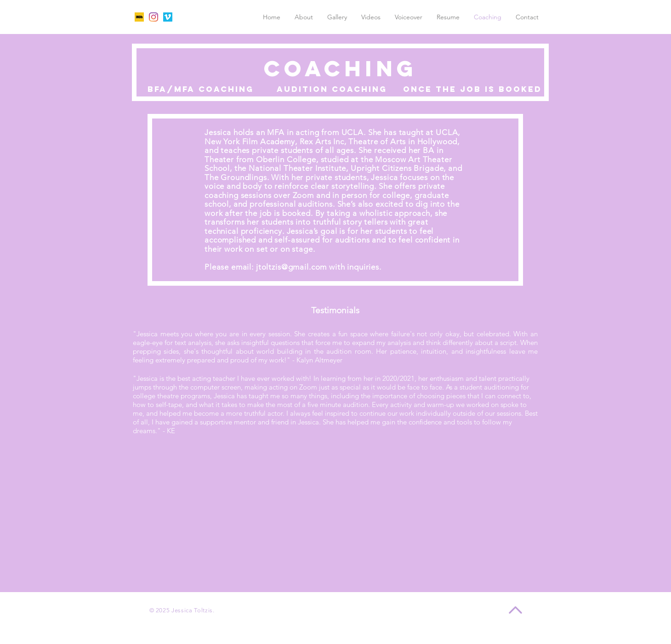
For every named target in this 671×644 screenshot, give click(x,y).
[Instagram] (154, 17)
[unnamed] (139, 17)
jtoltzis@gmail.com (291, 267)
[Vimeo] (168, 17)
